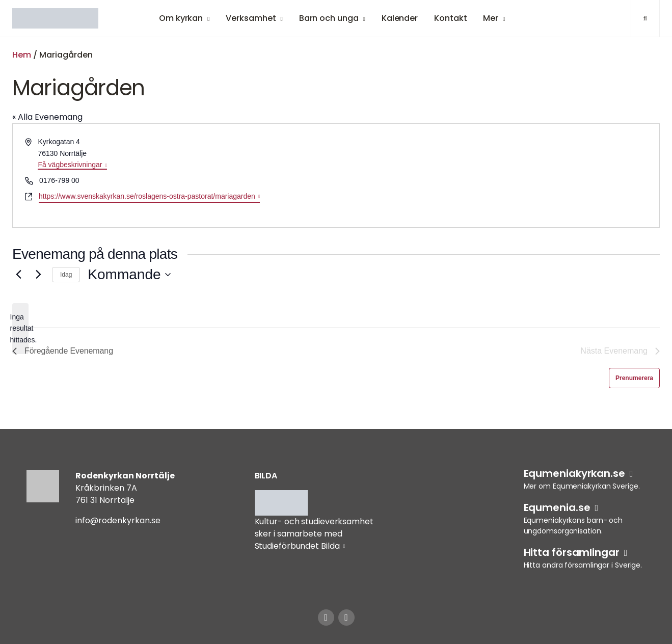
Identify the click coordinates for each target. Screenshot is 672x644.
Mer (491, 18)
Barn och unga (329, 18)
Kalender (400, 18)
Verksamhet (251, 18)
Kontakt (450, 18)
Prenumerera (634, 378)
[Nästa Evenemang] (38, 275)
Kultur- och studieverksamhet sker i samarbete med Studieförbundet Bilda (314, 534)
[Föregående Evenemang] (18, 275)
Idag (66, 275)
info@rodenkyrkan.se (118, 520)
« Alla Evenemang (47, 117)
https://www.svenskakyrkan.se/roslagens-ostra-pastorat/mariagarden (147, 196)
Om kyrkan (181, 18)
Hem (22, 55)
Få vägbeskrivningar (70, 165)
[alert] (20, 329)
